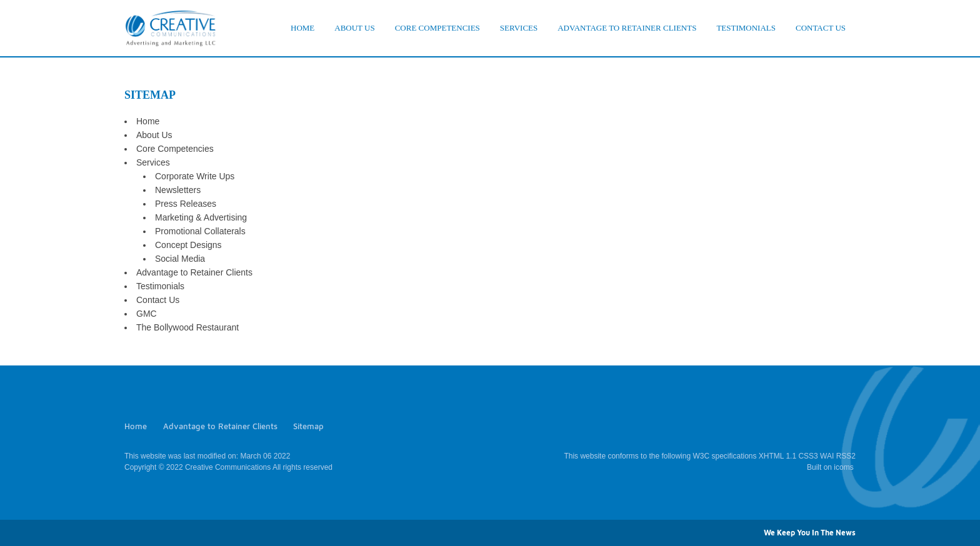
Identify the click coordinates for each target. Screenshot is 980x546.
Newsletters (178, 190)
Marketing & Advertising (201, 217)
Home (148, 121)
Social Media (180, 259)
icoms (843, 467)
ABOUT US (354, 28)
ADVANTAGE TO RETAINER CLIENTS (627, 28)
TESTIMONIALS (746, 28)
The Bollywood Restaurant (187, 327)
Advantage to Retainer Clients (194, 272)
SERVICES (519, 28)
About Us (154, 135)
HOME (302, 28)
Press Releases (186, 204)
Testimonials (160, 286)
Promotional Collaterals (200, 231)
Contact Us (158, 300)
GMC (147, 314)
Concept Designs (188, 245)
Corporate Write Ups (195, 176)
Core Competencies (175, 149)
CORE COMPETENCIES (437, 28)
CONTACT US (821, 28)
